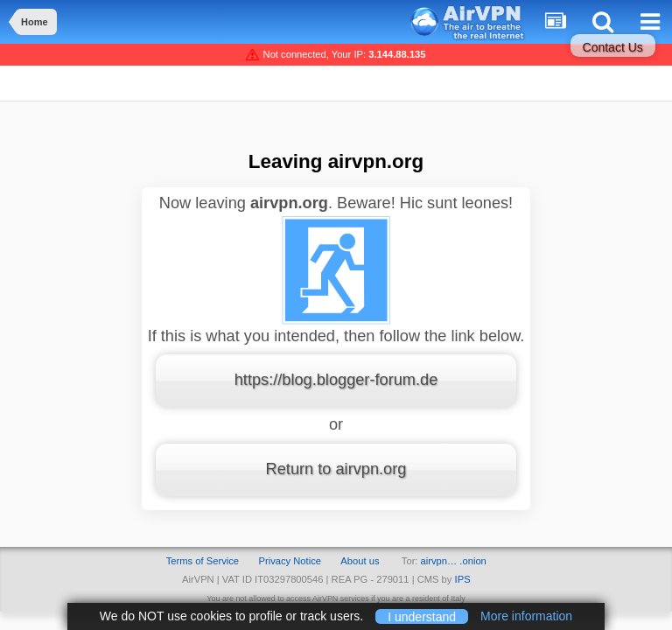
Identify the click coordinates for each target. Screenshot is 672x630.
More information (526, 616)
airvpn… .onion (454, 561)
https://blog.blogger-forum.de (336, 380)
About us (360, 561)
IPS (463, 579)
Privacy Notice (290, 561)
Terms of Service (203, 561)
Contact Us (613, 47)
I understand (422, 616)
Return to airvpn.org (336, 469)
